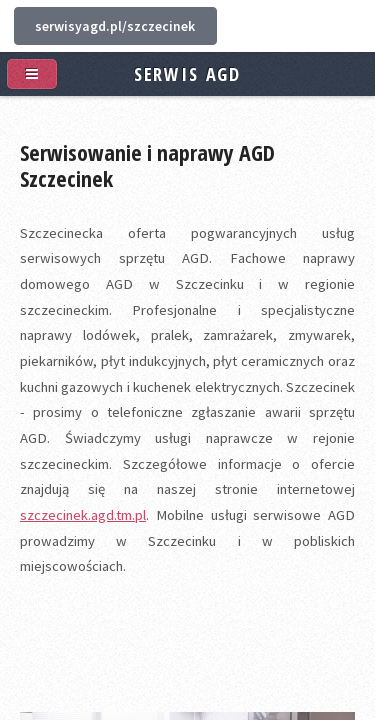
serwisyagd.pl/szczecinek (115, 26)
